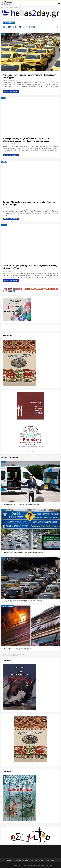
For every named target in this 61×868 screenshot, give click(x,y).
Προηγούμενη (6, 654)
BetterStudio (48, 865)
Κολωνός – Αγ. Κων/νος (7, 606)
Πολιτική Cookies (37, 860)
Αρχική (3, 34)
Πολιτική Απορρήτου (22, 860)
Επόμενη (15, 654)
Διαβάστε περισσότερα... (11, 92)
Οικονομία (4, 162)
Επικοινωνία (50, 860)
